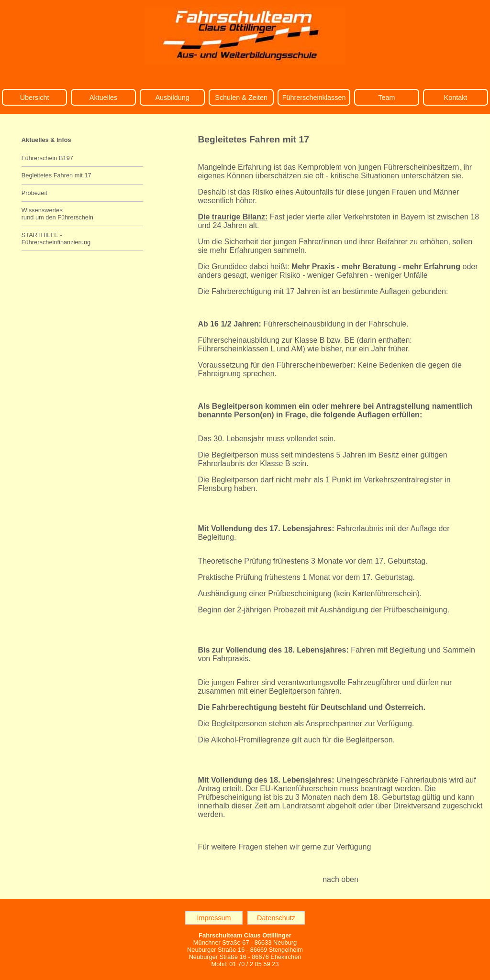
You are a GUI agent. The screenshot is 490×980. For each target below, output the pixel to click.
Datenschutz (276, 918)
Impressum (214, 918)
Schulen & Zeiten (241, 98)
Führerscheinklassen (314, 98)
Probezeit (34, 193)
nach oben (340, 879)
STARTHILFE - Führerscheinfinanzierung (56, 239)
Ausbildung (172, 98)
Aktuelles (103, 98)
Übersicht (35, 98)
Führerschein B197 (47, 158)
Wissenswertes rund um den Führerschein (57, 214)
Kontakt (456, 98)
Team (386, 98)
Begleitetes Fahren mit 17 (56, 175)
